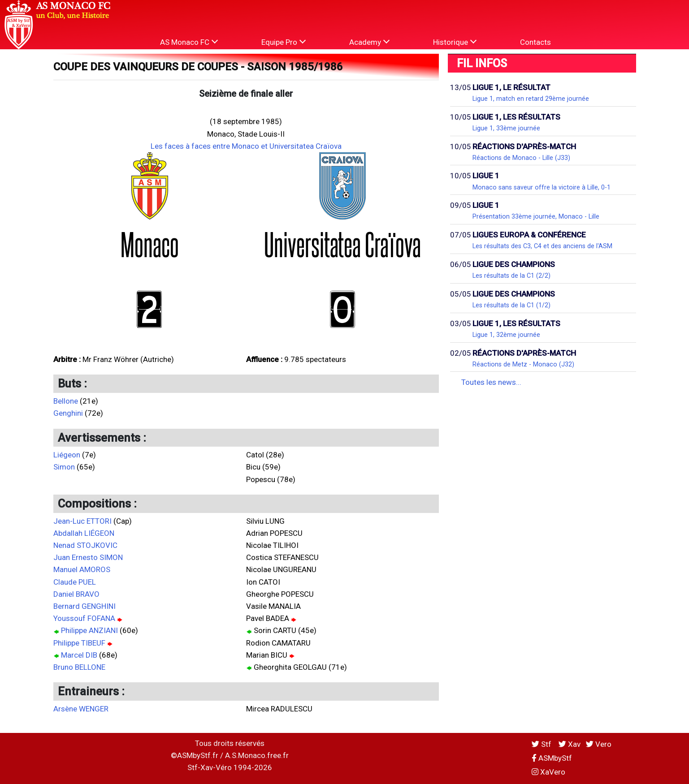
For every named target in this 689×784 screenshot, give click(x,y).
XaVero (548, 772)
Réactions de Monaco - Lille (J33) (521, 158)
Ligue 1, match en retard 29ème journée (531, 99)
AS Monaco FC (189, 42)
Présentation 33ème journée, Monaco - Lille (536, 216)
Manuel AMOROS (82, 569)
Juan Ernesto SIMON (88, 557)
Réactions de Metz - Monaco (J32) (523, 364)
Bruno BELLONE (79, 667)
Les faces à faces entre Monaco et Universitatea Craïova (246, 146)
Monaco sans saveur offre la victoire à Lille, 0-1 (542, 187)
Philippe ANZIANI (89, 630)
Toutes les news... (491, 382)
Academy (369, 42)
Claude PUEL (75, 582)
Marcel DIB (79, 655)
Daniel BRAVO (76, 594)
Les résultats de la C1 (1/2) (511, 305)
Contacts (535, 42)
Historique (455, 42)
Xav (570, 744)
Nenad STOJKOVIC (85, 545)
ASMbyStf (552, 758)
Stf (542, 744)
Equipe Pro (284, 42)
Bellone (66, 401)
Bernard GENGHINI (84, 606)
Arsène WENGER (81, 709)
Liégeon (67, 455)
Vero (599, 744)
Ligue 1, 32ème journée (506, 335)
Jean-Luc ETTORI (82, 521)
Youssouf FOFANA (84, 618)
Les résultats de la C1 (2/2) (511, 276)
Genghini (68, 413)
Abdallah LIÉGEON (84, 533)
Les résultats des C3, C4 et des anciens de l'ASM (542, 246)
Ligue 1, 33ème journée (506, 128)
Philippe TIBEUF (79, 643)
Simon (64, 467)
